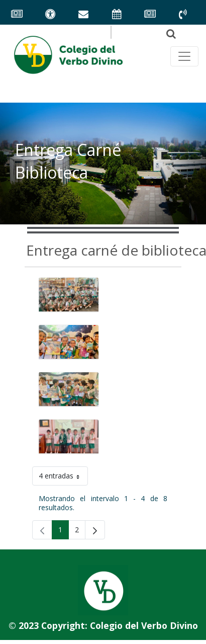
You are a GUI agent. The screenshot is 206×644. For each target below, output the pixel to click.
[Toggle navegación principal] (184, 56)
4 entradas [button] (63, 478)
